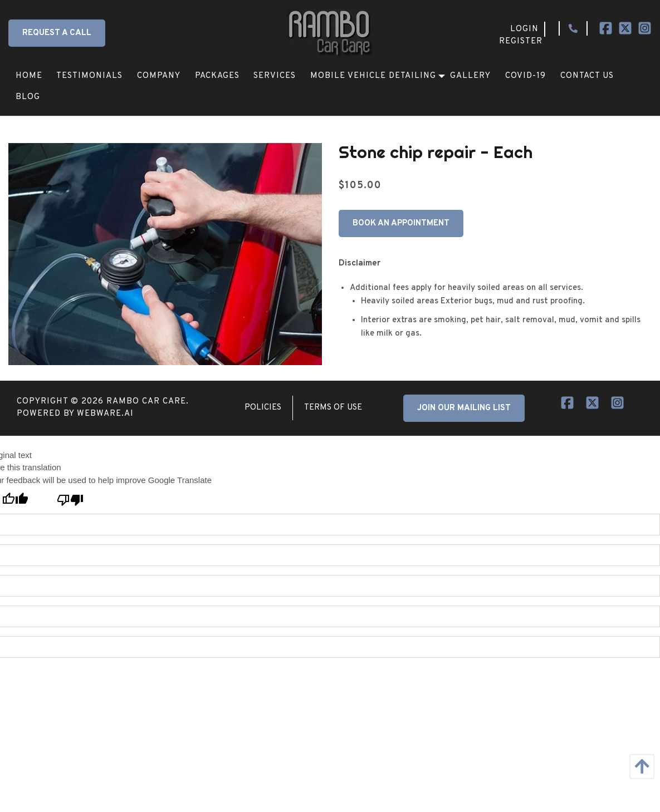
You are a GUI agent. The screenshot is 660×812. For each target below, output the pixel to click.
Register (521, 41)
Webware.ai (105, 414)
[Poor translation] (70, 500)
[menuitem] (29, 76)
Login (524, 29)
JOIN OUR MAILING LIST (464, 408)
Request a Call (57, 33)
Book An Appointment (401, 223)
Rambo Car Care (146, 402)
